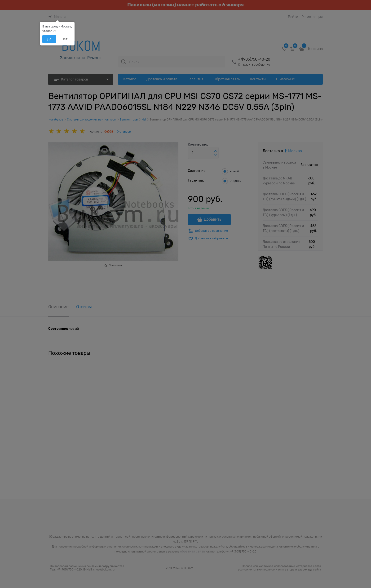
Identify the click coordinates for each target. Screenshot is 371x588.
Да (49, 39)
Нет (64, 39)
